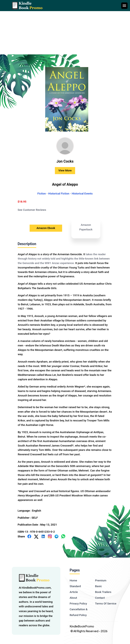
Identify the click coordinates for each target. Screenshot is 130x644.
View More (65, 170)
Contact (100, 598)
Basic (98, 586)
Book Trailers (103, 592)
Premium (101, 580)
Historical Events (82, 194)
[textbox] (65, 377)
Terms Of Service (106, 604)
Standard (75, 586)
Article (74, 592)
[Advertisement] (65, 33)
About (73, 598)
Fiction (42, 194)
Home (73, 580)
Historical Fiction (59, 194)
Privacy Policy (78, 604)
